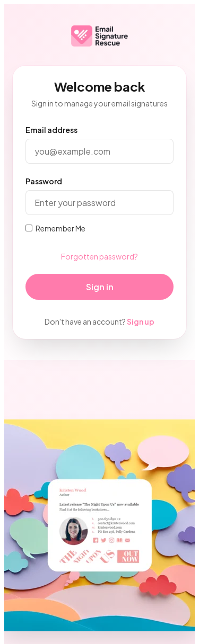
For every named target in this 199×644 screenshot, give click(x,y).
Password (44, 181)
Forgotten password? (99, 256)
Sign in (100, 287)
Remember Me (55, 228)
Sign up (141, 321)
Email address (51, 130)
